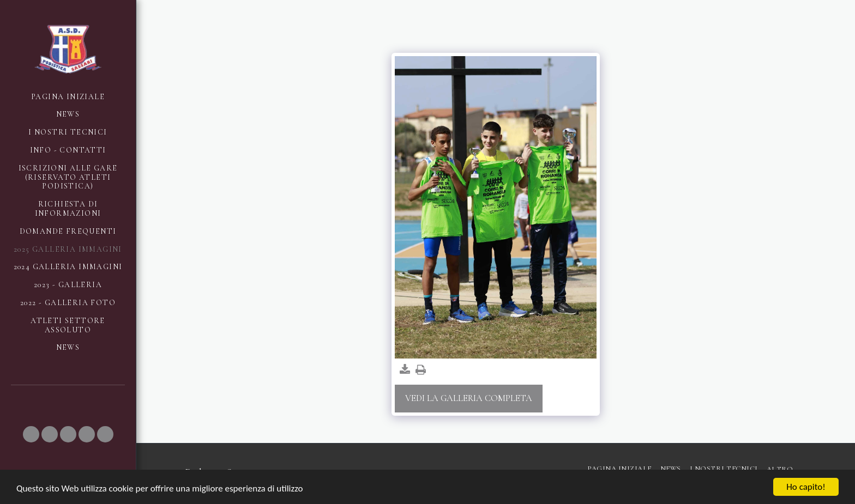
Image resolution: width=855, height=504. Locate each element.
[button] (31, 434)
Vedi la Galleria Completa (469, 398)
